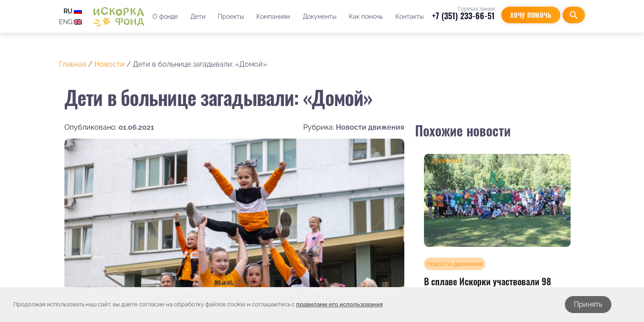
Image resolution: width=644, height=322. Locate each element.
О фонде (165, 17)
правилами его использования (339, 304)
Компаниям (273, 17)
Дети (198, 17)
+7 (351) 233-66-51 (463, 16)
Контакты (409, 17)
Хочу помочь (531, 15)
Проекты (231, 17)
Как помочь (366, 17)
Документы (320, 17)
